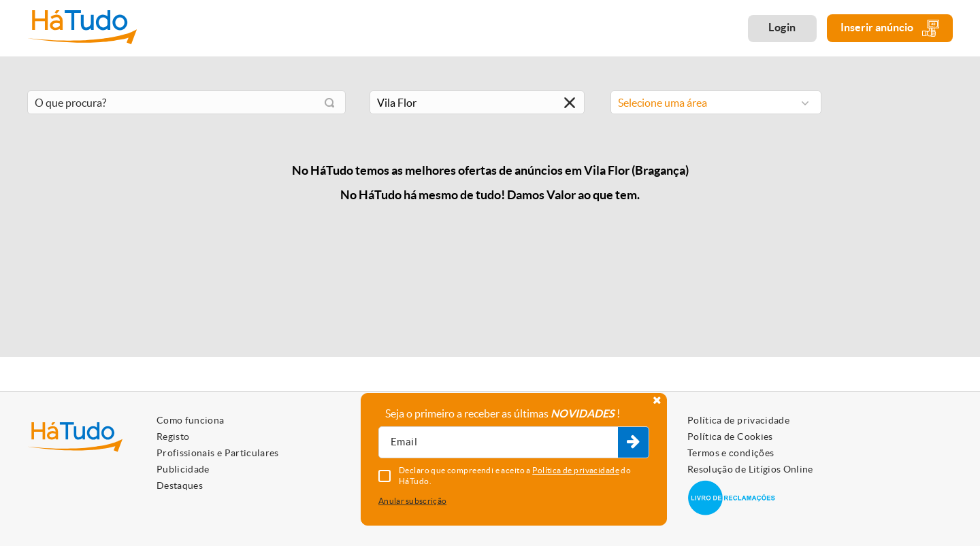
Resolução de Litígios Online (750, 469)
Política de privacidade (738, 420)
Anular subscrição (412, 501)
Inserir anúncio (890, 28)
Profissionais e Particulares (218, 453)
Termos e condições (731, 453)
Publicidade (183, 469)
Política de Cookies (730, 437)
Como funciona (191, 420)
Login (782, 27)
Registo (173, 437)
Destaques (180, 485)
